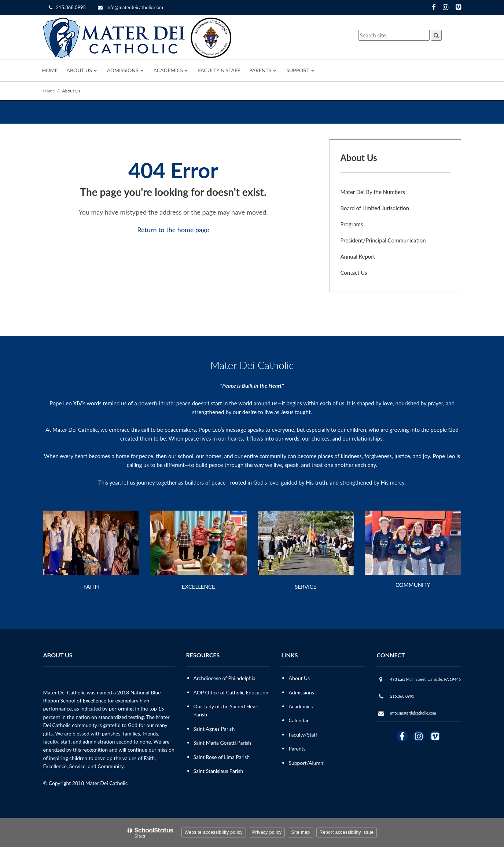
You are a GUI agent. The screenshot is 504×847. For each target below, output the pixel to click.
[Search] (436, 35)
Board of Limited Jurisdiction (375, 208)
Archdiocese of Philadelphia (225, 678)
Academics (301, 706)
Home (49, 91)
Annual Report (358, 256)
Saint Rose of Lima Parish (222, 757)
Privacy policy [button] (267, 832)
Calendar (299, 720)
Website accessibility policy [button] (214, 832)
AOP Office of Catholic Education (231, 692)
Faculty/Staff (303, 735)
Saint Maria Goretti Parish (222, 743)
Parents (297, 749)
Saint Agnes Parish (214, 729)
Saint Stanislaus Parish (218, 771)
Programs (352, 224)
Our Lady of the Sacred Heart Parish (226, 710)
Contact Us (354, 273)
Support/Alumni (306, 763)
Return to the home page (173, 230)
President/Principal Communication (383, 240)
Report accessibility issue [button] (347, 832)
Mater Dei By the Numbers (373, 192)
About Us (71, 91)
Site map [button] (300, 832)
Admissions (301, 692)
